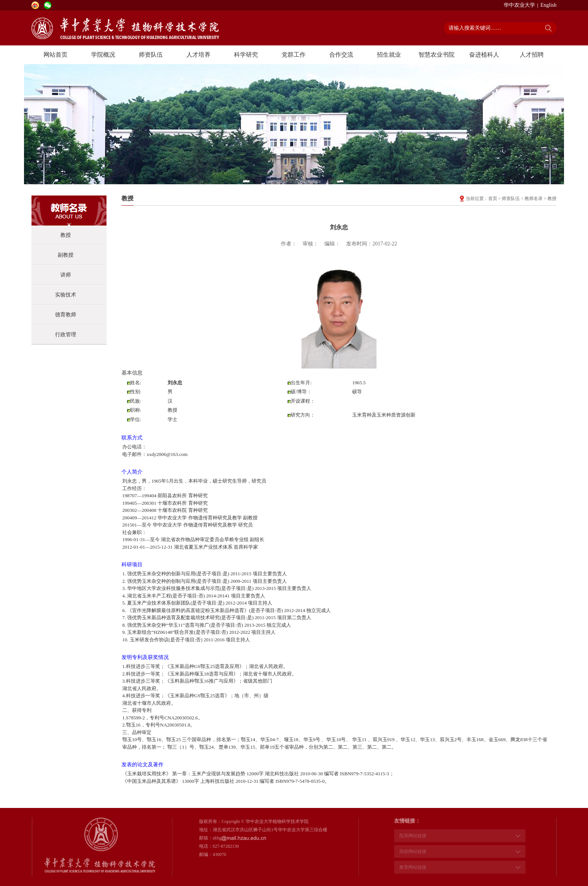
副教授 (66, 255)
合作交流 (341, 55)
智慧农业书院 (436, 55)
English (548, 5)
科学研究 (246, 55)
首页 (493, 199)
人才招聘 (532, 55)
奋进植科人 (484, 55)
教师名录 (534, 199)
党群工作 (294, 55)
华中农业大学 (519, 5)
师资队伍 (151, 55)
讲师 (66, 275)
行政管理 (66, 335)
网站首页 (55, 55)
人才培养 (198, 55)
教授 (66, 235)
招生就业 (389, 55)
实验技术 (66, 295)
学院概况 (103, 55)
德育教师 (66, 315)
